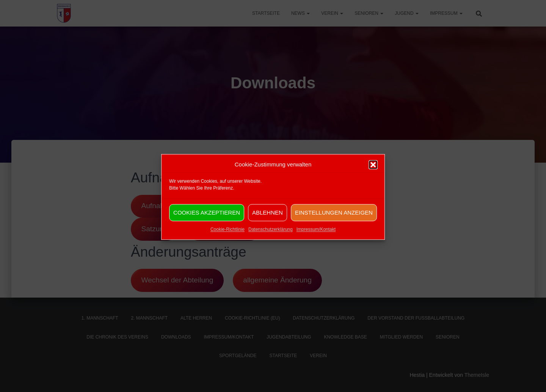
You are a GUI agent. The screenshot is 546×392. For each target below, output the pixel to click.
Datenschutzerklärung (271, 235)
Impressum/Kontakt (316, 235)
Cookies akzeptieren (207, 217)
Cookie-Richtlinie (227, 235)
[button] (373, 170)
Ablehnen (268, 217)
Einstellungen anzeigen (334, 217)
